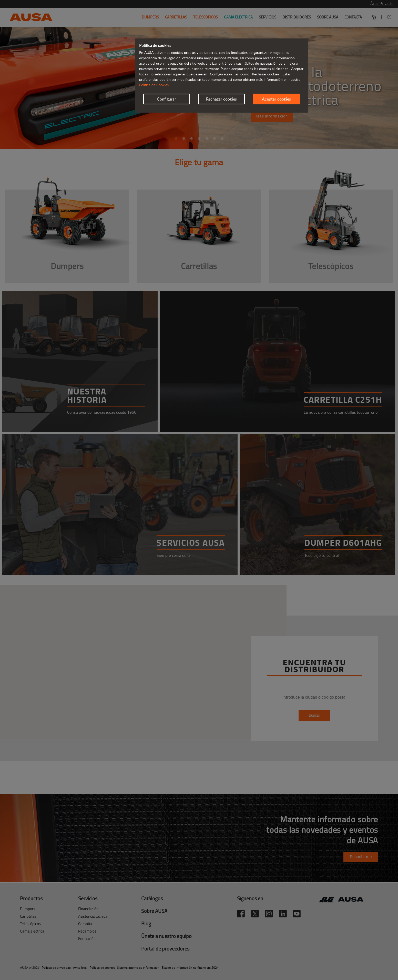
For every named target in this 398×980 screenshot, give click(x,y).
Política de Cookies (154, 85)
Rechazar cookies (221, 99)
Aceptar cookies (276, 99)
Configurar (166, 99)
